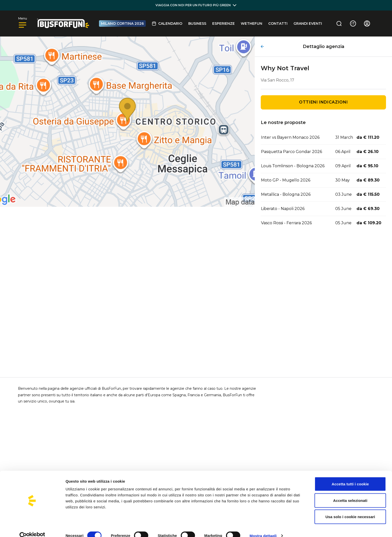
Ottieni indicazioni (323, 102)
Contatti (278, 23)
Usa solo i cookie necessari (350, 508)
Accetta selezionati (350, 492)
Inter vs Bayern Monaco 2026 (290, 137)
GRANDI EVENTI (308, 23)
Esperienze (223, 23)
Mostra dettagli (263, 527)
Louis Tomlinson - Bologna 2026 (293, 166)
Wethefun (251, 23)
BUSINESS (197, 23)
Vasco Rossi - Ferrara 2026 (286, 223)
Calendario (167, 23)
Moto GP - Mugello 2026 (286, 180)
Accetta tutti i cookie (350, 475)
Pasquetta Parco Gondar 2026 (291, 152)
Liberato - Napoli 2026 (283, 209)
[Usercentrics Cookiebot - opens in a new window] (32, 527)
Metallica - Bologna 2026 (286, 194)
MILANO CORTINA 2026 (122, 23)
